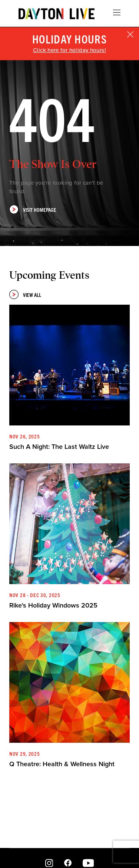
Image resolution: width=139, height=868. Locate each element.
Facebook (68, 863)
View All (25, 294)
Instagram (49, 863)
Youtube (88, 863)
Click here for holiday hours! (69, 50)
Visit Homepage (33, 209)
